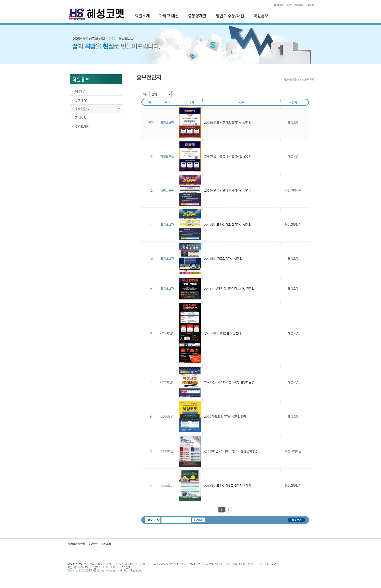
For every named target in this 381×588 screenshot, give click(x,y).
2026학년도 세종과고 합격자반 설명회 (228, 123)
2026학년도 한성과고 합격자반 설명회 (228, 156)
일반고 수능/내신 (230, 16)
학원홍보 (261, 16)
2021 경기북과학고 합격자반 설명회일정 (229, 382)
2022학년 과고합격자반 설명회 (223, 259)
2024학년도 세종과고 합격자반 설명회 (228, 190)
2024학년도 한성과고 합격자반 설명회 (228, 225)
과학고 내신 (169, 16)
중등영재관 (197, 16)
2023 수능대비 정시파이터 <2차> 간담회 (229, 289)
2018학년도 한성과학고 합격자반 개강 (228, 486)
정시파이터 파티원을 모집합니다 (224, 333)
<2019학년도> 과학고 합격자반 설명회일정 (231, 451)
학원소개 (142, 16)
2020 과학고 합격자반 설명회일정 (225, 417)
